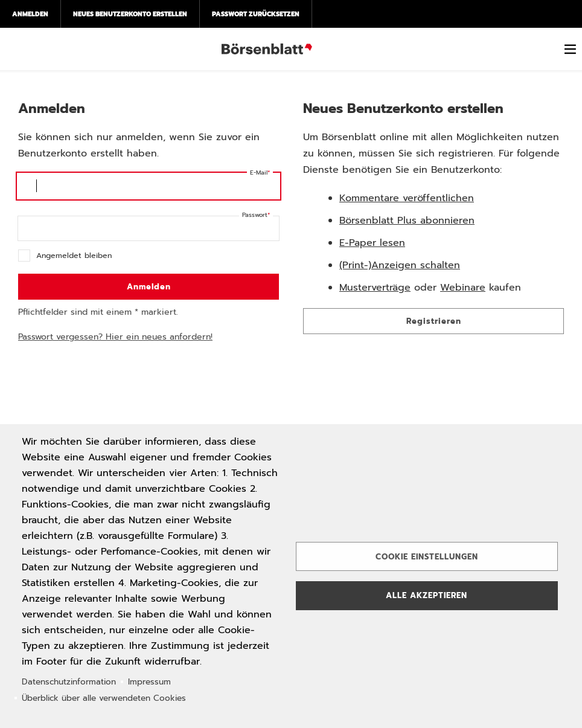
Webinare (463, 288)
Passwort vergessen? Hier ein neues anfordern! (115, 337)
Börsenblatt (267, 49)
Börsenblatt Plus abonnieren (407, 221)
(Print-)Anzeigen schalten (400, 265)
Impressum (149, 682)
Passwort (255, 215)
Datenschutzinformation (69, 682)
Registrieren (434, 321)
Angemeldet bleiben (74, 255)
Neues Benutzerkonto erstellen (130, 14)
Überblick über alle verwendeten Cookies (104, 698)
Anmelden (30, 14)
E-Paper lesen (372, 243)
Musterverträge (375, 288)
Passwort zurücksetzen (256, 14)
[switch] (570, 49)
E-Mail (259, 172)
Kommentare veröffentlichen (407, 198)
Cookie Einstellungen (427, 557)
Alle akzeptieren (427, 595)
